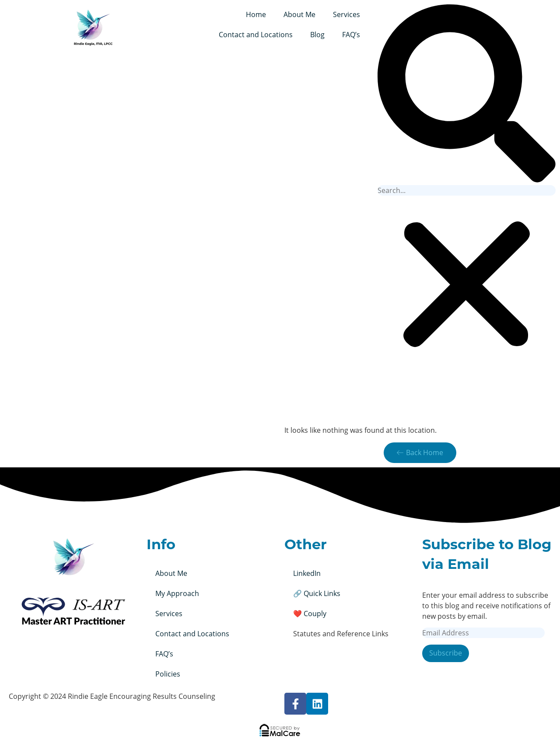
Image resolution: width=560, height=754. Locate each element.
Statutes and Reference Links (341, 634)
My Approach (177, 593)
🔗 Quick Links (317, 593)
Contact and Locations (256, 35)
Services (346, 14)
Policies (168, 674)
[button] (467, 95)
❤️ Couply (310, 614)
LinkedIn (307, 573)
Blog (317, 35)
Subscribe (446, 653)
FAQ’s (351, 35)
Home (256, 14)
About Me (299, 14)
